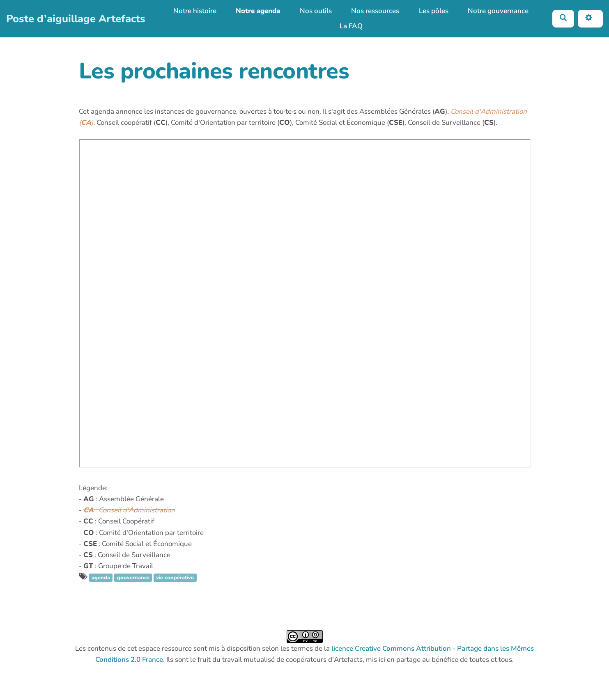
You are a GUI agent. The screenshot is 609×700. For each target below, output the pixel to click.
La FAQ (351, 26)
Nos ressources (375, 11)
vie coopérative (175, 578)
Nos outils (316, 11)
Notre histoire (195, 11)
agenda (101, 578)
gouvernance (133, 578)
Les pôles (434, 11)
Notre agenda (258, 11)
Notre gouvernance (498, 11)
